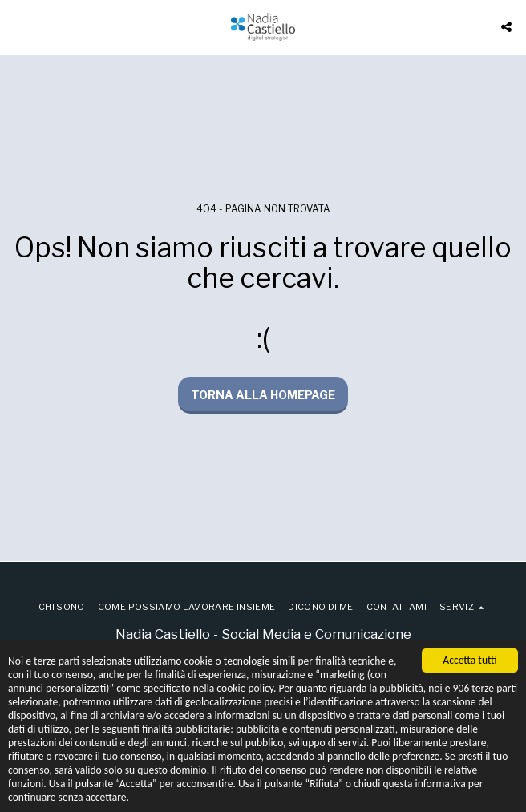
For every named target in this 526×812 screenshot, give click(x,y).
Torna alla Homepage (263, 395)
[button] (18, 26)
